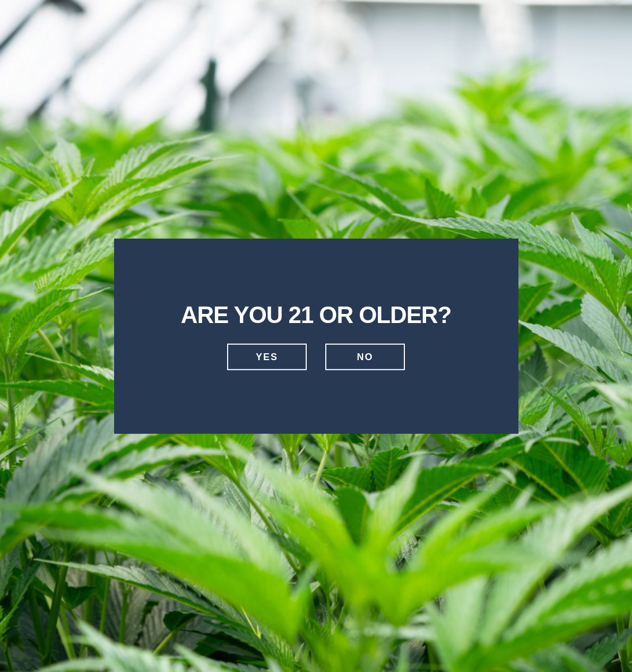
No (365, 357)
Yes (267, 357)
